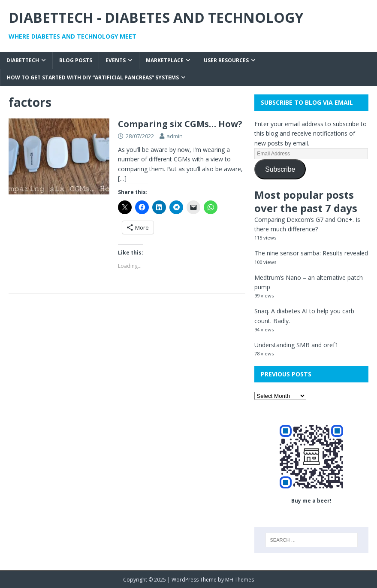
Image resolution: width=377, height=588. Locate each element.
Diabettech (23, 60)
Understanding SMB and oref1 (296, 345)
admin (175, 136)
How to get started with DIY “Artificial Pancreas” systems (93, 77)
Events (116, 60)
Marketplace (165, 60)
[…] (122, 178)
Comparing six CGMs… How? (180, 124)
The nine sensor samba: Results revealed (311, 253)
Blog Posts (76, 60)
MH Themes (240, 580)
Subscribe (280, 169)
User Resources (226, 60)
